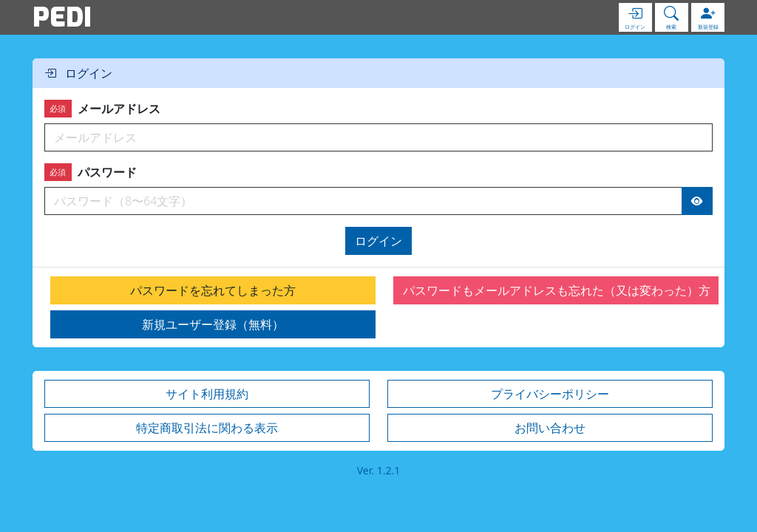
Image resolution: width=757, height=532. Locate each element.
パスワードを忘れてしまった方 (213, 290)
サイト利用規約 (207, 394)
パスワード (91, 172)
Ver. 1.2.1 (378, 470)
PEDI (62, 17)
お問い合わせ (550, 428)
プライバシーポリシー (550, 394)
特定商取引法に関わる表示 (207, 428)
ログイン (378, 241)
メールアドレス (102, 109)
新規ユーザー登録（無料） (213, 324)
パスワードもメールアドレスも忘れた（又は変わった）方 (557, 290)
